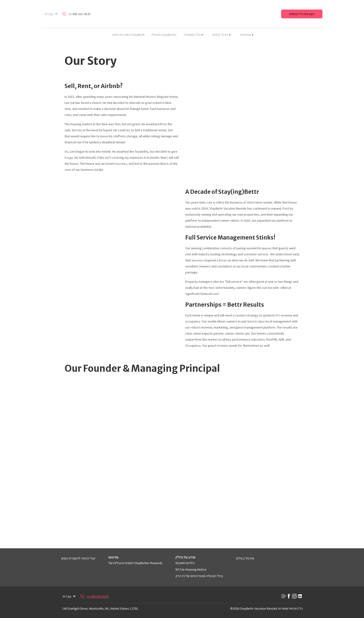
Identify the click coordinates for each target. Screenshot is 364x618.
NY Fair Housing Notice (191, 569)
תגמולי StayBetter (164, 35)
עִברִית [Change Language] (51, 14)
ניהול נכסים (222, 35)
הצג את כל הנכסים (302, 14)
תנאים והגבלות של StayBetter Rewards (135, 563)
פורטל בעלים (245, 558)
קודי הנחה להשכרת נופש (78, 558)
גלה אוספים (194, 35)
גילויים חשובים (185, 563)
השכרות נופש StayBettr (129, 35)
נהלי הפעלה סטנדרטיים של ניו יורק (199, 576)
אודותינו (247, 35)
